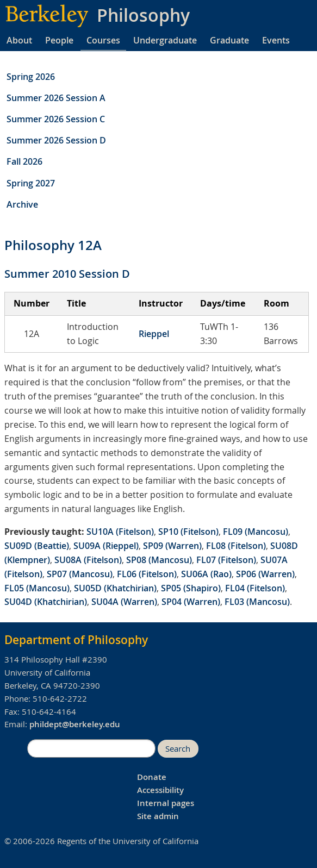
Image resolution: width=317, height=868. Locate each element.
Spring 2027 (31, 183)
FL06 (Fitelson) (147, 574)
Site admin (158, 816)
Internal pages (166, 803)
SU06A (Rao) (206, 574)
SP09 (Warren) (172, 546)
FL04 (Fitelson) (255, 588)
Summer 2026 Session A (56, 98)
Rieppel (154, 334)
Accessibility (160, 790)
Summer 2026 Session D (56, 140)
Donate (152, 777)
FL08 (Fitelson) (236, 546)
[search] (91, 748)
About (19, 40)
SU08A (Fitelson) (88, 560)
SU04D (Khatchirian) (46, 602)
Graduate (229, 40)
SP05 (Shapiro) (191, 588)
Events (276, 40)
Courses (103, 40)
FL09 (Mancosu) (256, 532)
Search (178, 749)
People (59, 40)
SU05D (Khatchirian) (115, 588)
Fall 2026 (24, 161)
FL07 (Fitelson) (226, 560)
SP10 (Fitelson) (188, 532)
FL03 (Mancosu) (257, 602)
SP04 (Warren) (191, 602)
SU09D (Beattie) (37, 546)
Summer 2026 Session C (56, 119)
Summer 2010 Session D (67, 274)
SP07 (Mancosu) (80, 574)
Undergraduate (165, 40)
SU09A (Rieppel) (106, 546)
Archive (22, 204)
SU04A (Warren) (124, 602)
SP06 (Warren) (265, 574)
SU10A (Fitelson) (120, 532)
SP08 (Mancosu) (159, 560)
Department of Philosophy (76, 640)
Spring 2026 (31, 77)
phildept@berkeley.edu (75, 724)
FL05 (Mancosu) (37, 588)
